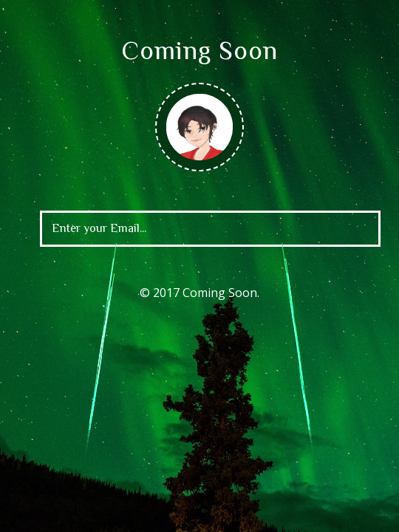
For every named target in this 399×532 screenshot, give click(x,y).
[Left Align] (338, 231)
